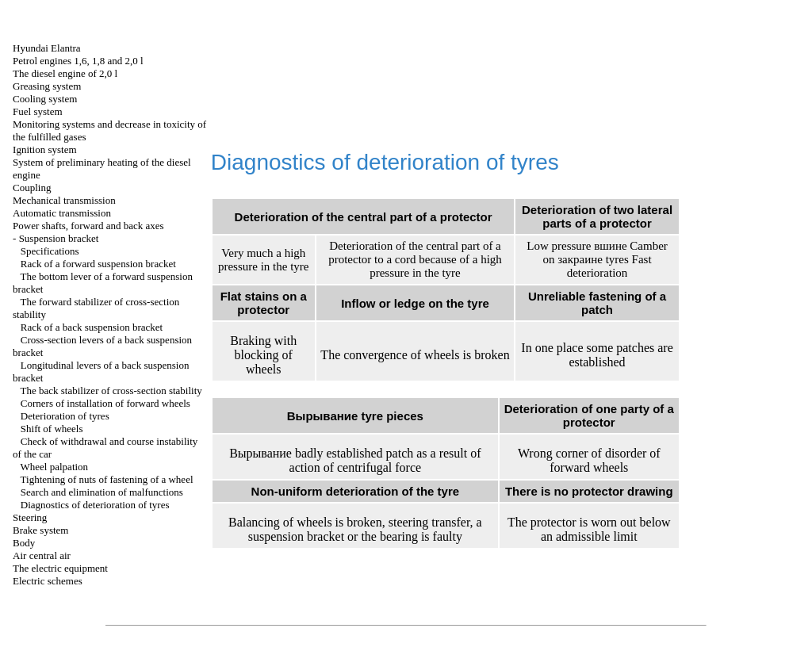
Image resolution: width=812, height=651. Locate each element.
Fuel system (37, 111)
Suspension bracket (59, 238)
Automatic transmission (62, 213)
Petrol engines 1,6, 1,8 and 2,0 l (78, 61)
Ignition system (45, 149)
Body (24, 543)
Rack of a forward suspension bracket (98, 264)
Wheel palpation (55, 467)
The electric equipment (60, 568)
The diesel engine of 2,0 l (65, 73)
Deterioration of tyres (65, 416)
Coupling (32, 188)
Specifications (50, 251)
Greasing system (47, 86)
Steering (30, 517)
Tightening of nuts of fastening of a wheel (107, 479)
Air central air (42, 555)
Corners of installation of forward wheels (105, 403)
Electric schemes (48, 581)
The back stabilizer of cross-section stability (111, 391)
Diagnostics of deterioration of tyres (95, 505)
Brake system (40, 530)
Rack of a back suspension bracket (92, 327)
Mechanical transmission (64, 200)
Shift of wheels (52, 429)
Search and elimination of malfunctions (102, 492)
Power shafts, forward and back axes (88, 226)
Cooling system (45, 99)
